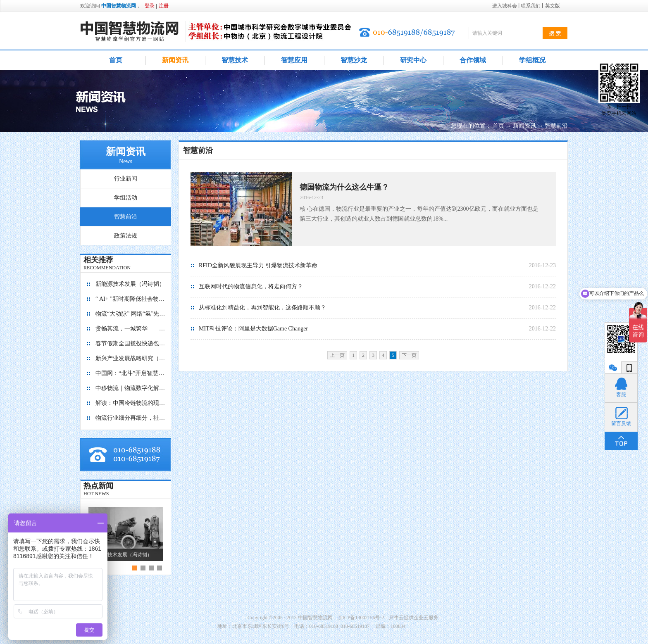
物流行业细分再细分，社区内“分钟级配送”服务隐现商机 (131, 418)
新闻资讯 (524, 126)
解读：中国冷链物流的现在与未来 (131, 403)
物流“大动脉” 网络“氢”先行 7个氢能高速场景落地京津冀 (131, 314)
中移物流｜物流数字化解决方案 (131, 388)
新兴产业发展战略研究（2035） (131, 358)
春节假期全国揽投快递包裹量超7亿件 (131, 343)
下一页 (409, 355)
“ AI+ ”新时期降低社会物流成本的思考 (131, 299)
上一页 (337, 355)
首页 (116, 60)
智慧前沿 (556, 126)
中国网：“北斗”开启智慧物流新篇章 (131, 373)
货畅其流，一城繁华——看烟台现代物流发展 (131, 329)
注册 (164, 6)
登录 (150, 6)
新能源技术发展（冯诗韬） (130, 284)
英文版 (553, 6)
